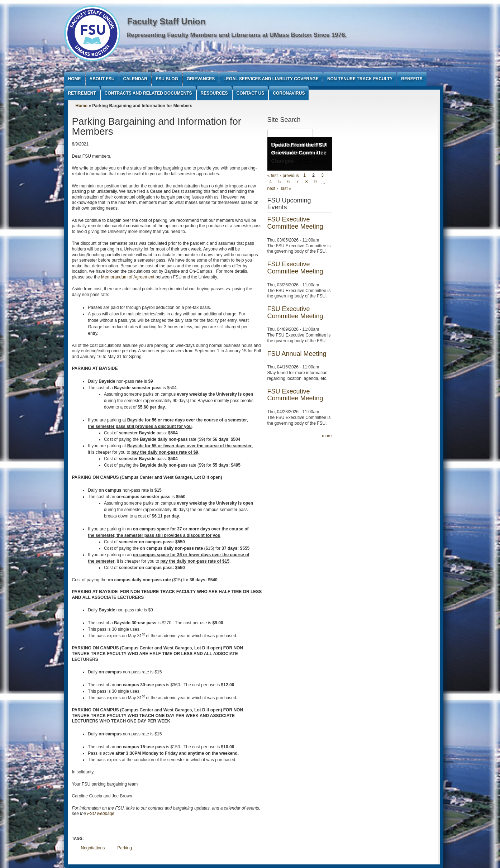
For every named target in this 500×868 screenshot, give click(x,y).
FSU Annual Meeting (297, 354)
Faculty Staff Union (166, 21)
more (327, 436)
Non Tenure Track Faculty (360, 79)
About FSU (102, 79)
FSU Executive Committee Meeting (295, 223)
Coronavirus (289, 93)
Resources (214, 93)
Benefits (412, 79)
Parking (125, 848)
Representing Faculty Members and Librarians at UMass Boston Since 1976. (237, 35)
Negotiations (93, 848)
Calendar (135, 79)
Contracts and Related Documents (148, 93)
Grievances (201, 79)
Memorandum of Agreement (128, 277)
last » (286, 189)
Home (75, 79)
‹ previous (289, 176)
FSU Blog (167, 79)
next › (273, 189)
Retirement (82, 93)
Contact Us (251, 93)
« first (273, 176)
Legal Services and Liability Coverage (271, 79)
